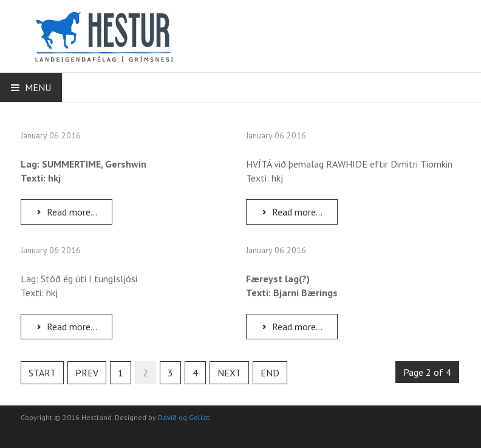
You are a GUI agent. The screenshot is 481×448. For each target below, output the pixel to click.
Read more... (66, 212)
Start (42, 373)
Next (229, 373)
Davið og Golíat (184, 417)
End (270, 373)
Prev (87, 373)
